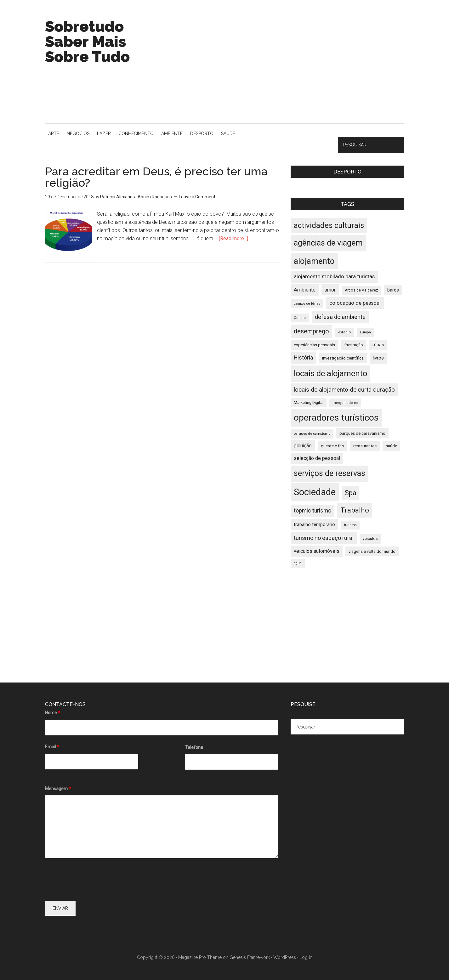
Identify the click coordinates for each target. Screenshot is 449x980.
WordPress (285, 957)
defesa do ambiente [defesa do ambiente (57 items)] (340, 317)
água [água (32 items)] (298, 563)
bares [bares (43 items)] (393, 290)
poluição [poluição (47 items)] (303, 446)
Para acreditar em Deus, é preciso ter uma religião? (156, 177)
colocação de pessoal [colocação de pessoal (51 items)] (355, 303)
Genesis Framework (250, 957)
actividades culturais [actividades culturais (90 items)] (329, 225)
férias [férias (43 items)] (378, 345)
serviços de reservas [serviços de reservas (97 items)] (330, 473)
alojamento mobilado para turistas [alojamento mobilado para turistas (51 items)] (334, 276)
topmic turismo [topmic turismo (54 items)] (313, 511)
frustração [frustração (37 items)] (354, 345)
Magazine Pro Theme (200, 957)
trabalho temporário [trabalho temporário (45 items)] (314, 524)
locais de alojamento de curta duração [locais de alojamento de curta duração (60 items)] (344, 390)
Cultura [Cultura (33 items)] (300, 318)
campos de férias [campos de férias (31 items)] (307, 304)
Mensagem (58, 789)
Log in (306, 957)
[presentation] (93, 881)
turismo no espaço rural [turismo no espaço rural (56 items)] (324, 538)
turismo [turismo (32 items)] (350, 525)
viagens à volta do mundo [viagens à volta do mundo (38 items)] (372, 551)
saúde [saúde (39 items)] (391, 446)
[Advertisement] (289, 69)
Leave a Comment (197, 197)
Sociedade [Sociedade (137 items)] (315, 492)
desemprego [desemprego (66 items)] (311, 331)
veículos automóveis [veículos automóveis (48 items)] (317, 551)
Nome (53, 713)
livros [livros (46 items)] (378, 358)
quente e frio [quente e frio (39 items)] (332, 446)
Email (52, 747)
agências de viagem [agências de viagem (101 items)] (328, 243)
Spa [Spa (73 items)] (350, 493)
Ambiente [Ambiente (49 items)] (305, 290)
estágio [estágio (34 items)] (344, 332)
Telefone (194, 747)
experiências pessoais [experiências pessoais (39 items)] (314, 345)
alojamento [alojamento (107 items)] (314, 261)
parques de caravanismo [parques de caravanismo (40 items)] (362, 433)
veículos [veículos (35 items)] (370, 539)
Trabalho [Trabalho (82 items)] (355, 510)
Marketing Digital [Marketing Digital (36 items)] (309, 402)
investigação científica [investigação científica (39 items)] (343, 358)
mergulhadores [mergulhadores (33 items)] (345, 403)
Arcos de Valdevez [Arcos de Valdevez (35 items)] (361, 290)
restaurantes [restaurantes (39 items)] (365, 446)
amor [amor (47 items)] (330, 290)
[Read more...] (233, 238)
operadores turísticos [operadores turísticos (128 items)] (336, 418)
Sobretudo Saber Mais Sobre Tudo (87, 42)
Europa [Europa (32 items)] (365, 332)
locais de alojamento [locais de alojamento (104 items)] (330, 373)
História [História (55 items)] (303, 358)
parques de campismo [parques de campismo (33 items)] (312, 434)
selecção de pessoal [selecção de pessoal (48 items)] (317, 458)
